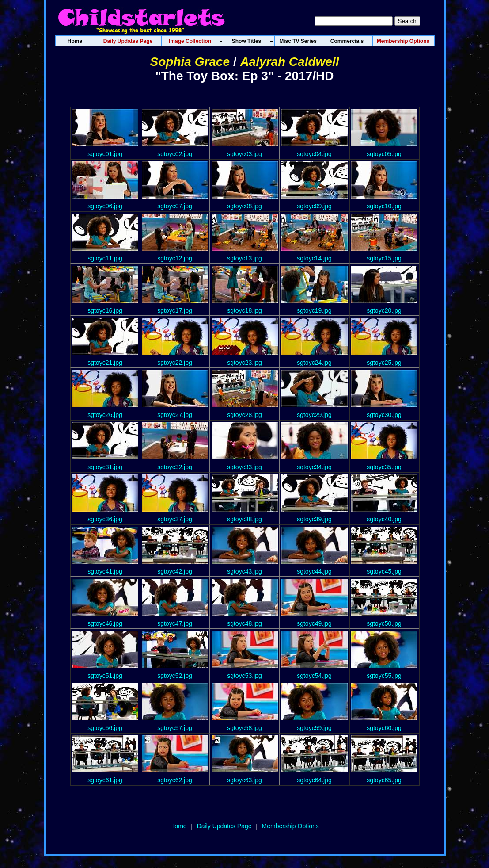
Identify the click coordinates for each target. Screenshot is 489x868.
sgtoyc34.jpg (314, 467)
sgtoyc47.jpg (175, 623)
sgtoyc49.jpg (314, 623)
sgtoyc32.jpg (175, 467)
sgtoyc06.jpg (105, 206)
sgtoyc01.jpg (105, 154)
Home (178, 826)
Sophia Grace (190, 62)
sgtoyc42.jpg (175, 571)
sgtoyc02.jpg (175, 154)
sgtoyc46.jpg (105, 623)
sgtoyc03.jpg (244, 154)
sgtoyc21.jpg (105, 363)
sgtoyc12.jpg (175, 258)
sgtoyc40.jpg (384, 519)
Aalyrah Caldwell (289, 62)
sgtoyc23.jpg (244, 363)
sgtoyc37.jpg (175, 519)
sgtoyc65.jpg (384, 780)
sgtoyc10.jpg (384, 206)
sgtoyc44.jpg (314, 571)
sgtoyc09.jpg (314, 206)
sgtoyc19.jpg (314, 310)
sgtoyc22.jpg (175, 363)
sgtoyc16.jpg (105, 310)
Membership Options (290, 826)
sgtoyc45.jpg (384, 571)
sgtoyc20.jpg (384, 310)
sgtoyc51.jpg (105, 676)
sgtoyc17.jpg (175, 310)
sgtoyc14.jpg (314, 258)
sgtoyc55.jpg (384, 676)
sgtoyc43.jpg (244, 571)
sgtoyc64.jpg (314, 780)
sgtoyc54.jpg (314, 676)
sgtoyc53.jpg (244, 676)
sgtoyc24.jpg (314, 363)
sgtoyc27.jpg (175, 415)
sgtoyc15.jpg (384, 258)
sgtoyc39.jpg (314, 519)
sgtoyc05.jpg (384, 154)
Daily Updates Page (224, 826)
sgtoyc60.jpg (384, 728)
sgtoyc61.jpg (105, 780)
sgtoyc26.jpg (105, 415)
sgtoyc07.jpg (175, 206)
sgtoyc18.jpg (244, 310)
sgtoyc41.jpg (105, 571)
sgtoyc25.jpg (384, 363)
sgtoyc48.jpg (244, 623)
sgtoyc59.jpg (314, 728)
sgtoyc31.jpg (105, 467)
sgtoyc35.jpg (384, 467)
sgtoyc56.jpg (105, 728)
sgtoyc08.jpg (244, 206)
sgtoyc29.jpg (314, 415)
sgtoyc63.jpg (244, 780)
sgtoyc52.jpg (175, 676)
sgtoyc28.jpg (244, 415)
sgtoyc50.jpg (384, 623)
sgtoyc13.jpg (244, 258)
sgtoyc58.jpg (244, 728)
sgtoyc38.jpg (244, 519)
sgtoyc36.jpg (105, 519)
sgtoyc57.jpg (175, 728)
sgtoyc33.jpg (244, 467)
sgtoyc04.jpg (314, 154)
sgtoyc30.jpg (384, 415)
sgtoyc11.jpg (105, 258)
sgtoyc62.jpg (175, 780)
